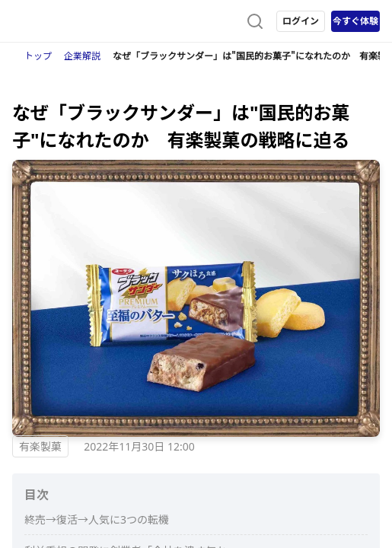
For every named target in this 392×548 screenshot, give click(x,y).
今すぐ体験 (355, 21)
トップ (38, 56)
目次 (37, 495)
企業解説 (82, 56)
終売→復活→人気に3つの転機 (97, 519)
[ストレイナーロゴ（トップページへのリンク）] (73, 21)
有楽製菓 (40, 446)
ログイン (301, 21)
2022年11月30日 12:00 (139, 446)
